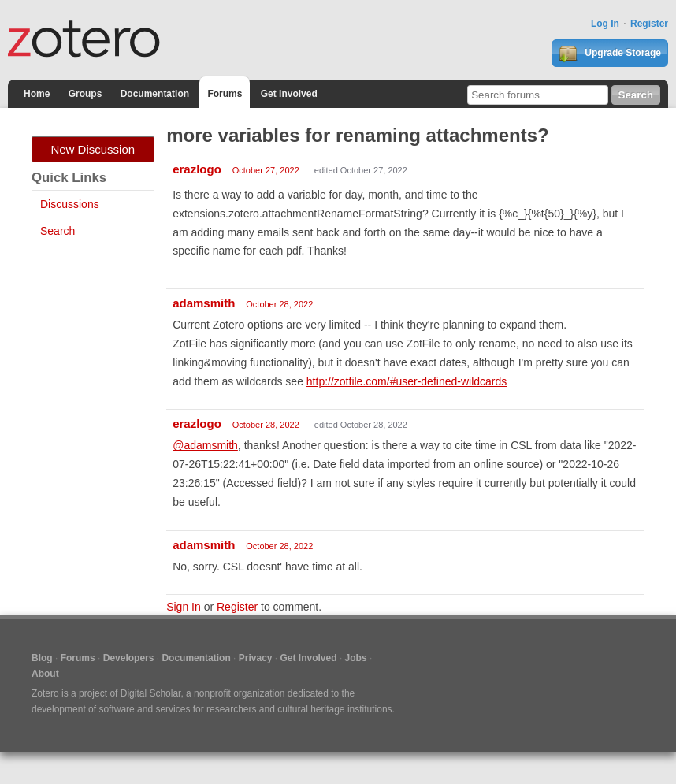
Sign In (184, 607)
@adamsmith (205, 445)
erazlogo (197, 169)
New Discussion (93, 149)
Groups (85, 94)
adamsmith (204, 303)
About (45, 674)
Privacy (256, 658)
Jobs (356, 658)
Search (58, 231)
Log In (605, 24)
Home (37, 94)
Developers (129, 658)
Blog (42, 658)
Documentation (155, 94)
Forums (225, 94)
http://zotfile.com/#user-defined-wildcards (407, 381)
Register (649, 24)
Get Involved (289, 94)
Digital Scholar (151, 693)
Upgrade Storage (610, 54)
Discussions (70, 204)
